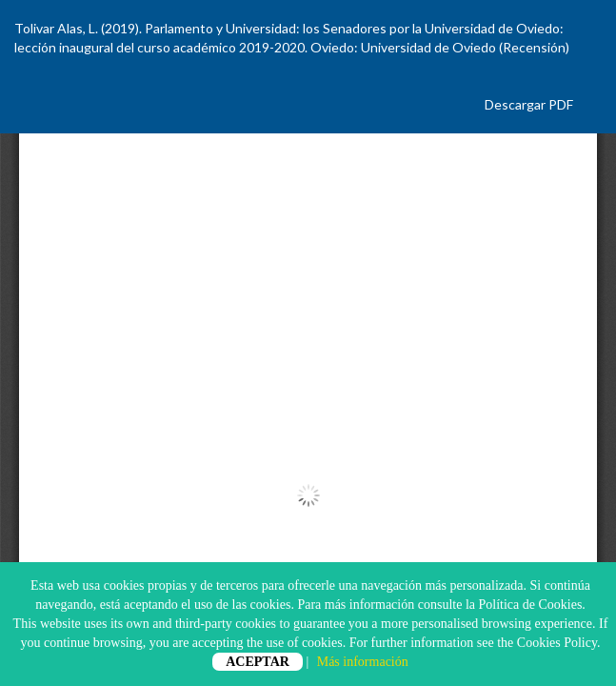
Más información (363, 662)
